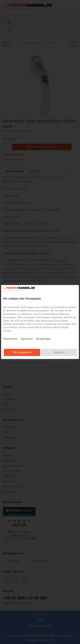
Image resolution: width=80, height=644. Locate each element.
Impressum (27, 339)
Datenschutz (10, 339)
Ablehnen (59, 352)
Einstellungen (43, 339)
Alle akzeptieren (22, 352)
